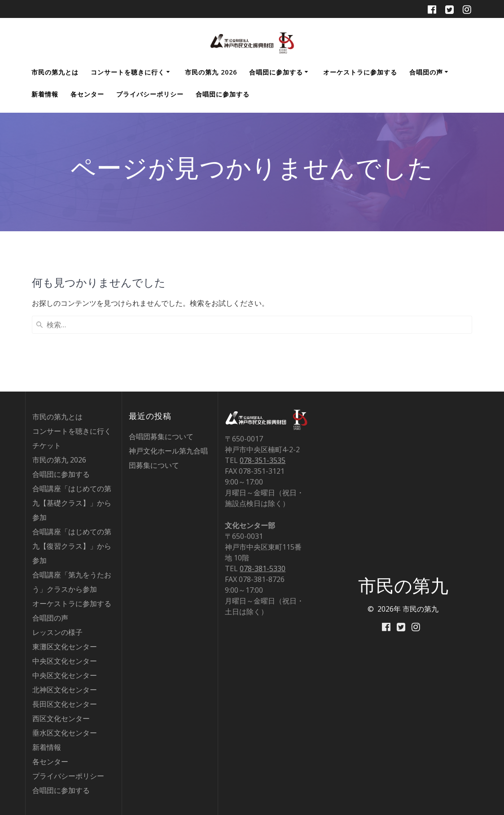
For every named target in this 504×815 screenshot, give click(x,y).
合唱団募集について (161, 436)
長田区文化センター (65, 704)
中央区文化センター (65, 661)
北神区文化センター (65, 690)
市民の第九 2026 (211, 72)
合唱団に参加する (276, 72)
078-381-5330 (263, 568)
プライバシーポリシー (150, 94)
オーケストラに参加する (360, 72)
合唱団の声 (426, 72)
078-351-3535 (263, 460)
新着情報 (45, 94)
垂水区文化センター (65, 733)
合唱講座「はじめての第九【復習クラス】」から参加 (72, 546)
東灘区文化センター (65, 647)
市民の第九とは (55, 72)
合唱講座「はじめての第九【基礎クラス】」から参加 (72, 503)
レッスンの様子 (57, 632)
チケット (47, 445)
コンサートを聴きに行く (128, 72)
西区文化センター (61, 718)
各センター (87, 94)
